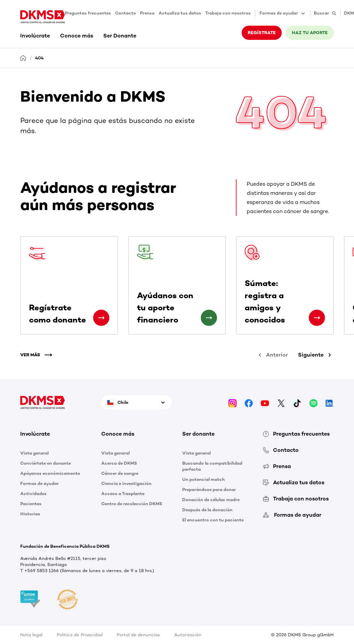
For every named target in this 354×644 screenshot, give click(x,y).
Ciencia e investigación (126, 483)
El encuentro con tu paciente (213, 520)
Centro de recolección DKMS (132, 504)
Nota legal (31, 635)
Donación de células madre (211, 500)
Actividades (33, 494)
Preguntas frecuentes (88, 13)
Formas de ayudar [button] (283, 14)
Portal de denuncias (138, 635)
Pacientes (31, 504)
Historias (30, 514)
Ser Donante (120, 36)
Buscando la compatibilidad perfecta (212, 466)
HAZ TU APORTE (310, 33)
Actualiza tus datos (180, 13)
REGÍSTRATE (262, 33)
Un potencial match (203, 479)
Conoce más (77, 36)
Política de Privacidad (80, 635)
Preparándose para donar (209, 490)
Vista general (34, 453)
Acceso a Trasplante (123, 494)
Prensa (147, 13)
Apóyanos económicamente (50, 473)
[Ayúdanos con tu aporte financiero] (209, 318)
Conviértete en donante (46, 463)
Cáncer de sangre (120, 473)
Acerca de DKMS (119, 463)
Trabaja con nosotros (228, 13)
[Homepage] (23, 58)
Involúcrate (35, 36)
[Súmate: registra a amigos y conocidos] (317, 318)
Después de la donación (207, 510)
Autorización (188, 635)
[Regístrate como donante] (101, 318)
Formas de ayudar (39, 483)
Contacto (126, 13)
